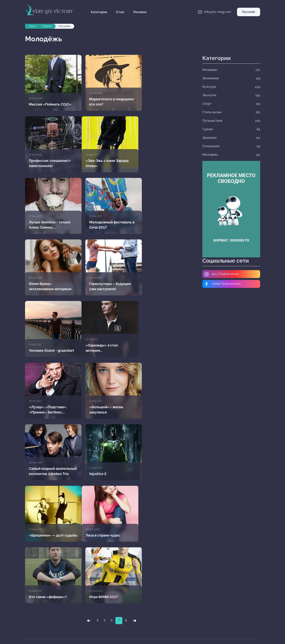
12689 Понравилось (222, 284)
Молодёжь (172, 623)
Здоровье (233, 615)
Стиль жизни (233, 606)
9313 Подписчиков (222, 274)
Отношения (112, 623)
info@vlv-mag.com (42, 601)
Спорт (172, 606)
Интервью (112, 598)
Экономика (172, 598)
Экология (112, 606)
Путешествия (112, 615)
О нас (121, 12)
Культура (233, 598)
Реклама (140, 12)
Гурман (172, 615)
